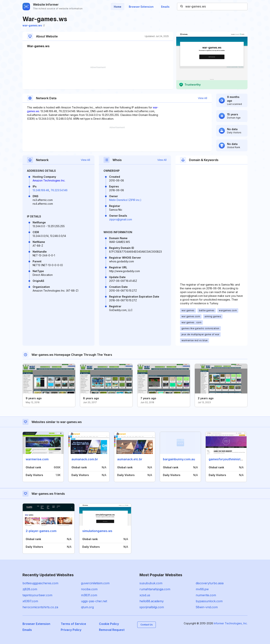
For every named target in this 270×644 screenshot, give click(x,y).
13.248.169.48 (41, 190)
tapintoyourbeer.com (37, 595)
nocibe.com (89, 589)
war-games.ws (34, 25)
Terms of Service (73, 624)
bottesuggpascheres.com (40, 583)
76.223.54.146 (59, 190)
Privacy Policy (71, 630)
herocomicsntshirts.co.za (40, 607)
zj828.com (30, 589)
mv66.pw (202, 589)
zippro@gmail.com (121, 219)
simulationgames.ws (97, 531)
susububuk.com (151, 583)
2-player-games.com (41, 531)
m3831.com (89, 595)
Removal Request (112, 630)
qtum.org (87, 607)
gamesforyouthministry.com (229, 459)
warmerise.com (37, 459)
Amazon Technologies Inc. (49, 180)
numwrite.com (206, 595)
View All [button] (203, 98)
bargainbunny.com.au (179, 459)
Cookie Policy (109, 624)
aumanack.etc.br (130, 459)
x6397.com (30, 601)
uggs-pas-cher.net (94, 601)
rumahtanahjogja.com (155, 589)
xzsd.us (145, 595)
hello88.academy (152, 601)
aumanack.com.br (85, 459)
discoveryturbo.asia (210, 583)
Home (118, 7)
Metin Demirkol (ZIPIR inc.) (125, 200)
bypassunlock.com (209, 601)
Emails (165, 7)
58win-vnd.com (207, 607)
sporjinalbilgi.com (152, 607)
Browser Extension (141, 7)
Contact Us (147, 625)
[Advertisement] (98, 78)
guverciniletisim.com (95, 583)
